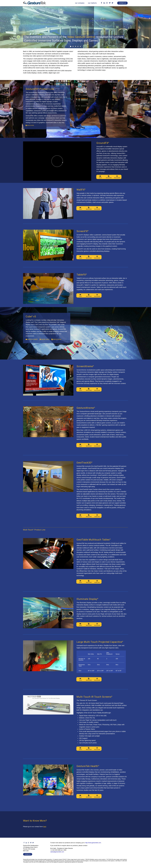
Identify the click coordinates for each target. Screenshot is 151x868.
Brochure (109, 177)
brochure (30, 125)
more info (45, 339)
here (45, 827)
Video (100, 177)
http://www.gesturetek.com (93, 843)
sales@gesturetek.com (57, 852)
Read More (117, 177)
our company (80, 3)
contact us (122, 3)
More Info (97, 516)
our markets (92, 3)
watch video (32, 339)
